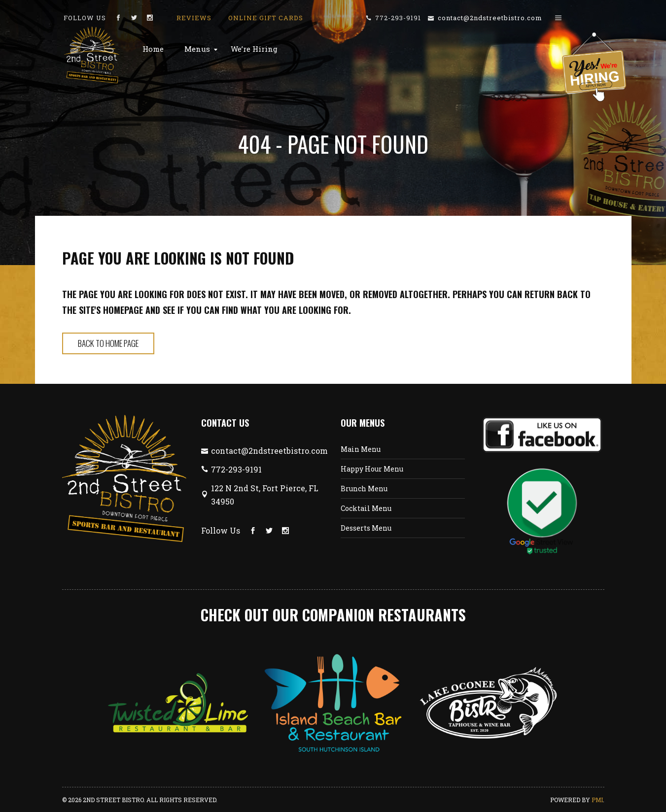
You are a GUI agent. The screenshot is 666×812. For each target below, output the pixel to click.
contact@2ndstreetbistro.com (490, 18)
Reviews (194, 18)
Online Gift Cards (266, 18)
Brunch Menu (364, 489)
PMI (597, 800)
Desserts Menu (366, 528)
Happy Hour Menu (372, 469)
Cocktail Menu (366, 508)
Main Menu (361, 449)
